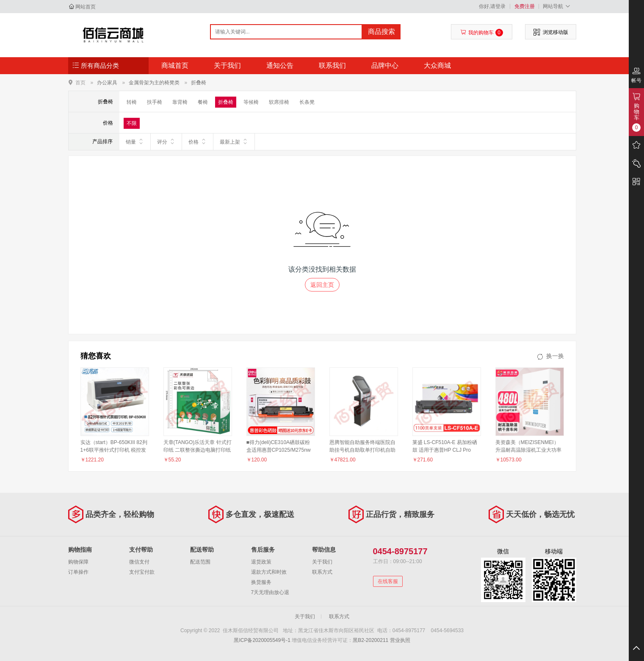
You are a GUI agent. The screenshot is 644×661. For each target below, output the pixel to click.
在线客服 (388, 581)
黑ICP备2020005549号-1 (262, 640)
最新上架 (234, 142)
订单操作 (78, 572)
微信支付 (139, 562)
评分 (166, 142)
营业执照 (400, 640)
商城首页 (175, 65)
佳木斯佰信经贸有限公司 (113, 35)
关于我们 (227, 65)
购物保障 (78, 562)
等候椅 (251, 102)
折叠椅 (199, 83)
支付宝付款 (142, 572)
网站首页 (86, 7)
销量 (135, 142)
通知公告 (280, 65)
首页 (80, 82)
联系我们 (332, 65)
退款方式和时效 (269, 572)
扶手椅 (155, 102)
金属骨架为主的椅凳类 (154, 83)
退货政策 (261, 562)
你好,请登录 (492, 6)
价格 (198, 142)
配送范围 (200, 562)
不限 (132, 123)
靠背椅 (180, 102)
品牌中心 (385, 65)
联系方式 (322, 572)
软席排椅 (279, 102)
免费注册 (525, 6)
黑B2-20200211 (370, 640)
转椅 (132, 102)
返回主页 (322, 285)
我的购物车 (482, 33)
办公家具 (107, 83)
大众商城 (437, 65)
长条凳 (307, 102)
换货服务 (261, 582)
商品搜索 (381, 32)
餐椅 (203, 102)
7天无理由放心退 (270, 592)
